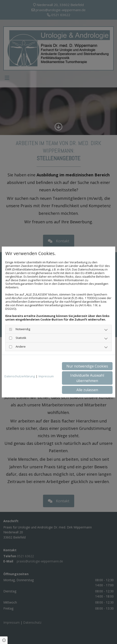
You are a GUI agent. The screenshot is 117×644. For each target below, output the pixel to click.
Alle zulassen (87, 390)
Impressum (46, 376)
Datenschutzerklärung (20, 376)
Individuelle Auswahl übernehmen (87, 378)
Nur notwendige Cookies (87, 366)
